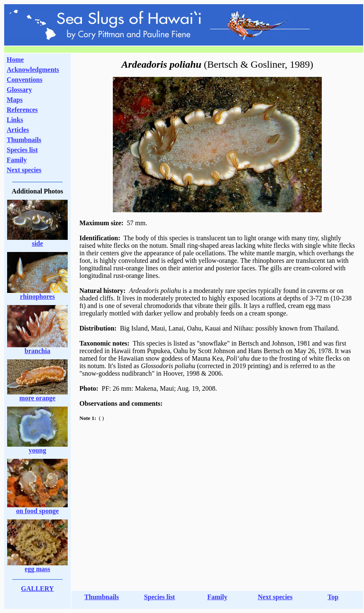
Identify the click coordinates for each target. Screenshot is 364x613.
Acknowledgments (33, 70)
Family (17, 160)
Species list (22, 150)
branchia (37, 351)
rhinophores (37, 296)
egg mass (37, 569)
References (22, 110)
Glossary (19, 90)
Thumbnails (24, 140)
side (37, 243)
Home (15, 60)
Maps (15, 100)
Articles (18, 130)
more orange (37, 398)
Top (333, 597)
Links (15, 120)
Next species (24, 170)
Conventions (24, 80)
